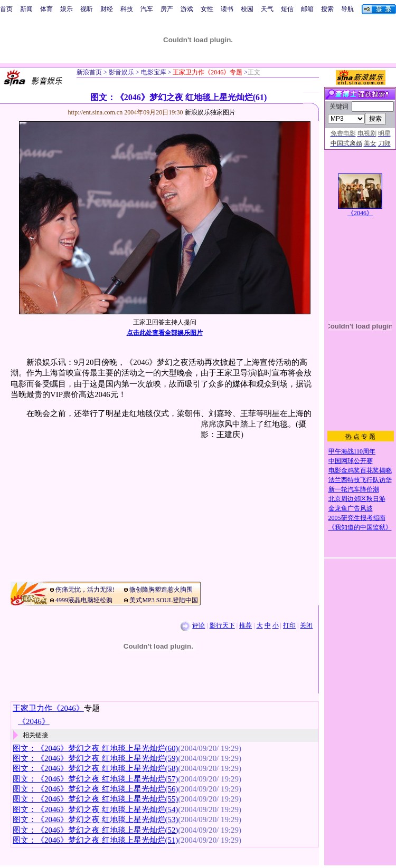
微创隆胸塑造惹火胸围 (161, 590)
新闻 (26, 9)
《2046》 (360, 213)
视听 (87, 9)
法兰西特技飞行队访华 (360, 480)
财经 (107, 9)
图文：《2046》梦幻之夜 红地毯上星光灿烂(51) (95, 840)
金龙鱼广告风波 (351, 508)
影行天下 (222, 625)
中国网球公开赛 (351, 461)
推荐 (246, 625)
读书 (227, 9)
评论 (199, 625)
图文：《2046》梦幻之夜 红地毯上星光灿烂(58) (95, 768)
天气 (267, 9)
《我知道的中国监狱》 (360, 527)
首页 (6, 9)
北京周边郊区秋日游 (357, 499)
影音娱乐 (121, 72)
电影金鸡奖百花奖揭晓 (360, 470)
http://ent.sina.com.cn (96, 112)
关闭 (306, 625)
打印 (289, 625)
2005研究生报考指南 (357, 518)
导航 (347, 9)
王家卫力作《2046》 (48, 708)
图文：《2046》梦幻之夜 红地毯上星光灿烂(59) (95, 758)
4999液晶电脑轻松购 (84, 600)
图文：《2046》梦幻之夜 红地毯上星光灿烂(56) (95, 789)
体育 (46, 9)
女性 (207, 9)
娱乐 (67, 9)
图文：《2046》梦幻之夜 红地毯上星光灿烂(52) (95, 830)
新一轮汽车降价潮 (354, 489)
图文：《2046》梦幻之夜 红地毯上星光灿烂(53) (95, 819)
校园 (247, 9)
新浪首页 (89, 72)
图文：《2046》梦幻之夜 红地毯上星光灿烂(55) (95, 799)
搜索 (327, 9)
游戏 (187, 9)
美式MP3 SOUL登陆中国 (164, 600)
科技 (127, 9)
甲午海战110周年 (352, 451)
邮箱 (307, 9)
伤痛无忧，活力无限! (85, 590)
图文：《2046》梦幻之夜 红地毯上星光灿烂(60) (95, 748)
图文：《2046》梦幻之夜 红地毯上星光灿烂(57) (95, 779)
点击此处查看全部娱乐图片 (165, 333)
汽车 (147, 9)
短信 (287, 9)
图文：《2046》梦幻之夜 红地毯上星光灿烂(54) (95, 809)
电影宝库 (153, 72)
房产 (167, 9)
